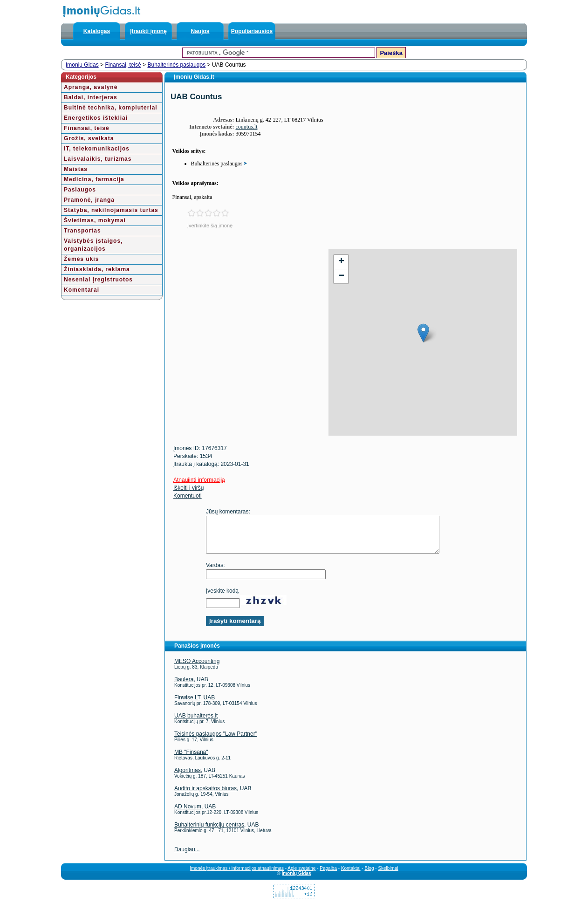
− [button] (341, 276)
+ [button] (341, 262)
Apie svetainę (301, 875)
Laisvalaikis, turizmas (98, 159)
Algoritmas (188, 777)
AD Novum (188, 814)
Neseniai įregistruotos (98, 280)
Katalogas (97, 31)
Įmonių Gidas (82, 65)
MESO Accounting (197, 668)
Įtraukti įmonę (148, 31)
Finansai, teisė (123, 65)
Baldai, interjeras (91, 97)
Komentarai (82, 290)
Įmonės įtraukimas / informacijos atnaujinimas (237, 875)
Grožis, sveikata (89, 138)
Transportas (82, 231)
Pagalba (328, 875)
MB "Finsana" (191, 759)
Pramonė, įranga (89, 200)
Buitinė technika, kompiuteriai (111, 108)
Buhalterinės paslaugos (176, 65)
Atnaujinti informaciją (199, 480)
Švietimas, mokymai (95, 220)
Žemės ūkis (81, 259)
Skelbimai (388, 875)
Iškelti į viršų (188, 488)
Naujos (200, 31)
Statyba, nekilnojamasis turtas (111, 210)
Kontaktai (351, 875)
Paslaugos (80, 190)
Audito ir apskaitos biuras (205, 795)
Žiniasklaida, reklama (97, 269)
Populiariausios (252, 31)
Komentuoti (188, 496)
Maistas (76, 169)
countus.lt (247, 127)
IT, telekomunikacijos (97, 149)
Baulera (184, 686)
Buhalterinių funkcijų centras (209, 832)
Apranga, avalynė (91, 87)
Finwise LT (187, 704)
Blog (369, 875)
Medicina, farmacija (94, 179)
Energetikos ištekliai (96, 118)
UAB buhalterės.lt (196, 723)
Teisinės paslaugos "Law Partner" (216, 741)
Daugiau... (187, 856)
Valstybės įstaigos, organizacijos (93, 245)
